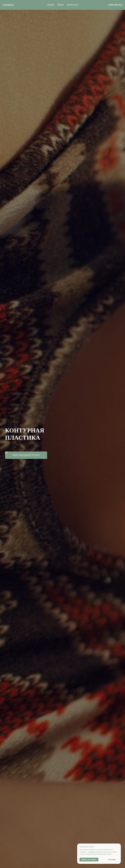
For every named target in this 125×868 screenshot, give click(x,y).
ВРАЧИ (61, 5)
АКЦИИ (50, 5)
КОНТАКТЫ (73, 5)
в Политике (92, 852)
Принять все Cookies (89, 860)
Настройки (112, 860)
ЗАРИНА (8, 5)
